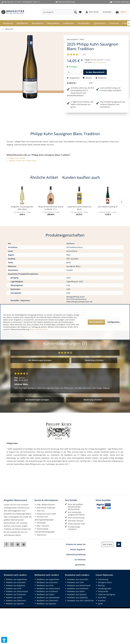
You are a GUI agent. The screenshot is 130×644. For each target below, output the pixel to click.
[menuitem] (60, 12)
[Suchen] (75, 12)
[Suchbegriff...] (60, 12)
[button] (4, 640)
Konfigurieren (114, 322)
